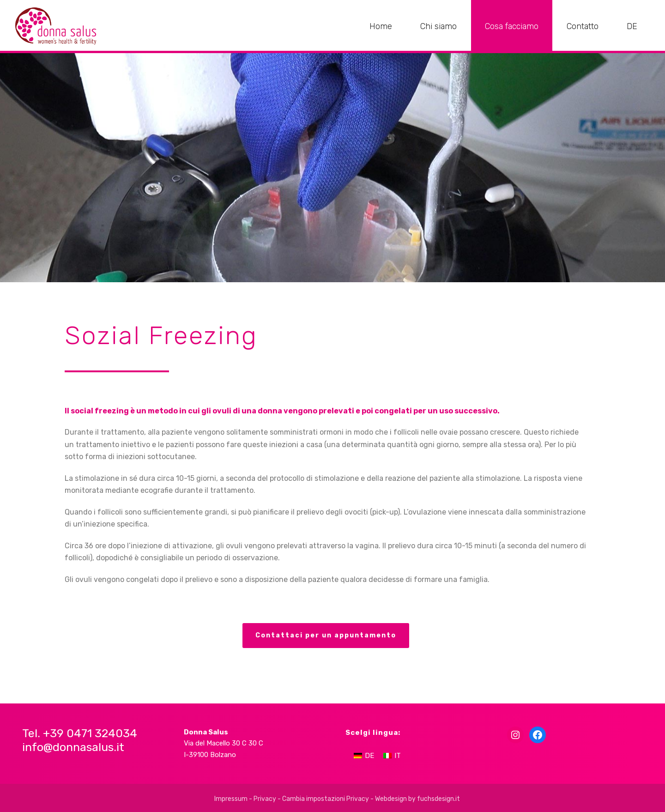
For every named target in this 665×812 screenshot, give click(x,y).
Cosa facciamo (512, 26)
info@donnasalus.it (73, 747)
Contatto (583, 26)
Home (381, 26)
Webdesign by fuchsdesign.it (417, 799)
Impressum (231, 799)
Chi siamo (438, 26)
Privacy (265, 799)
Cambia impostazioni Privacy (326, 799)
